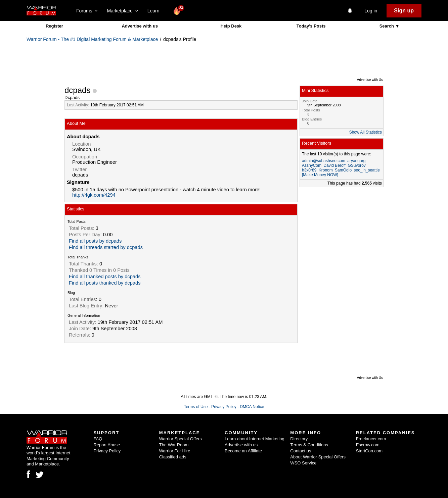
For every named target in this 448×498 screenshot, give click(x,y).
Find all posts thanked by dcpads (105, 283)
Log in (371, 11)
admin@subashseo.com (324, 161)
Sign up (404, 11)
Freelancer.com (371, 439)
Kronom (326, 170)
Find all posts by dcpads (95, 241)
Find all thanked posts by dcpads (105, 277)
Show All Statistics (366, 132)
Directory (299, 439)
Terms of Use (196, 407)
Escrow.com (368, 445)
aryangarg (356, 161)
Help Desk (231, 26)
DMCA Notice (252, 407)
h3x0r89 (309, 170)
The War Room (174, 445)
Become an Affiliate (243, 451)
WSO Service (303, 463)
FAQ (98, 439)
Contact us (301, 451)
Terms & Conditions (309, 445)
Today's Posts (311, 26)
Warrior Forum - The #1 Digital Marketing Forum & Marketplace (92, 39)
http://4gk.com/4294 (94, 195)
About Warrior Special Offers (318, 457)
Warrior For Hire (175, 451)
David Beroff (334, 165)
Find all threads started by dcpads (106, 247)
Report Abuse (107, 445)
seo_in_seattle (367, 170)
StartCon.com (369, 451)
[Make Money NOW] (320, 175)
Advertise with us (140, 26)
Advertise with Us (370, 80)
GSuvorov (357, 165)
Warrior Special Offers (181, 439)
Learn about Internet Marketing (255, 439)
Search (387, 26)
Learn (155, 11)
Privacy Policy (224, 407)
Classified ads (173, 457)
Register (54, 26)
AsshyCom (312, 165)
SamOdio (343, 170)
